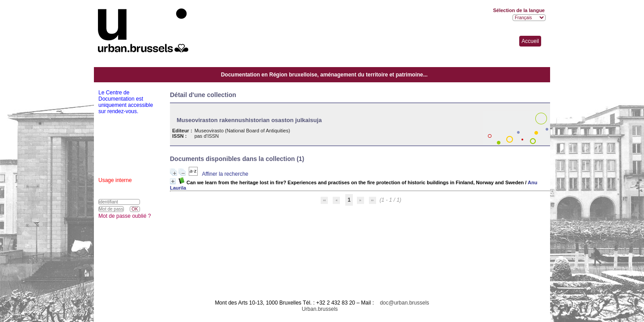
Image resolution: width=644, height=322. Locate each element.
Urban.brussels (320, 309)
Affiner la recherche (225, 174)
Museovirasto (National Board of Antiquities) (242, 131)
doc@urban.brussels (404, 303)
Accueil (530, 41)
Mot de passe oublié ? (125, 216)
